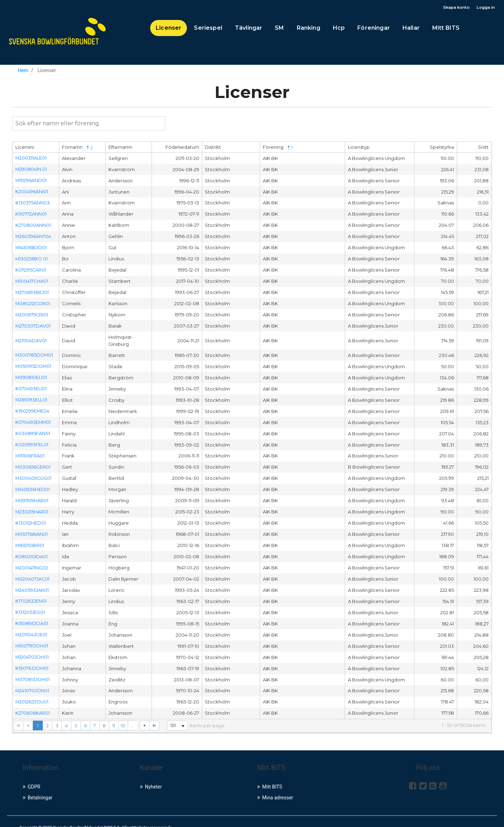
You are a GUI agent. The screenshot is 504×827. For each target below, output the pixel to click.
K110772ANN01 (31, 213)
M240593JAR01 (32, 581)
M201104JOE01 (31, 624)
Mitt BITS (446, 29)
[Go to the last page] (152, 713)
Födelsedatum (182, 148)
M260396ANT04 (33, 235)
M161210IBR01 (30, 537)
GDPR (31, 774)
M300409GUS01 (34, 471)
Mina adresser (275, 785)
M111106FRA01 (30, 450)
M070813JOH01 (33, 668)
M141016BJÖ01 (31, 246)
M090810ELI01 (31, 373)
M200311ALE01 (31, 159)
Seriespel (208, 29)
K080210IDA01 (31, 548)
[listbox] (175, 713)
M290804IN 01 (31, 170)
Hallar (411, 29)
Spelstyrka (442, 148)
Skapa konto (453, 8)
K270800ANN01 (33, 224)
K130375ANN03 (33, 202)
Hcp (339, 29)
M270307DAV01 (33, 322)
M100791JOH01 (32, 635)
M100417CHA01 (32, 279)
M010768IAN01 (32, 526)
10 (123, 713)
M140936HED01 (33, 482)
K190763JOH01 (32, 657)
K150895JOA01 (32, 613)
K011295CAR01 (31, 268)
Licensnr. (25, 148)
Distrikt (213, 148)
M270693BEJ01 (32, 290)
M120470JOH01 (32, 646)
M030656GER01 (33, 461)
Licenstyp (359, 148)
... (133, 713)
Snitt (483, 148)
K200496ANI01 (32, 191)
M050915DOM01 (34, 362)
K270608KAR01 (33, 701)
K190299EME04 (33, 406)
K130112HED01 (31, 515)
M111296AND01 (31, 181)
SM (279, 29)
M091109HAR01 (32, 493)
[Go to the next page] (142, 713)
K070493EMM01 (33, 417)
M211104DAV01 (31, 337)
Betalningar (38, 785)
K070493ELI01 (31, 384)
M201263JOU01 (32, 690)
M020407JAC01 (33, 570)
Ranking (309, 29)
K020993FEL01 (32, 439)
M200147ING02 (32, 559)
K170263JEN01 (31, 591)
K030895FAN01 (33, 428)
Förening (278, 148)
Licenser (169, 29)
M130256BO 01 (32, 257)
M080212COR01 (33, 301)
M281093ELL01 (31, 395)
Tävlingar (248, 29)
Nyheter (151, 774)
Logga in (485, 8)
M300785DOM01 (34, 351)
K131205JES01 (30, 602)
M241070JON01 (32, 679)
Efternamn (120, 148)
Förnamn (77, 148)
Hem (23, 71)
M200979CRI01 (32, 311)
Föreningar (374, 29)
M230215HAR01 (32, 504)
